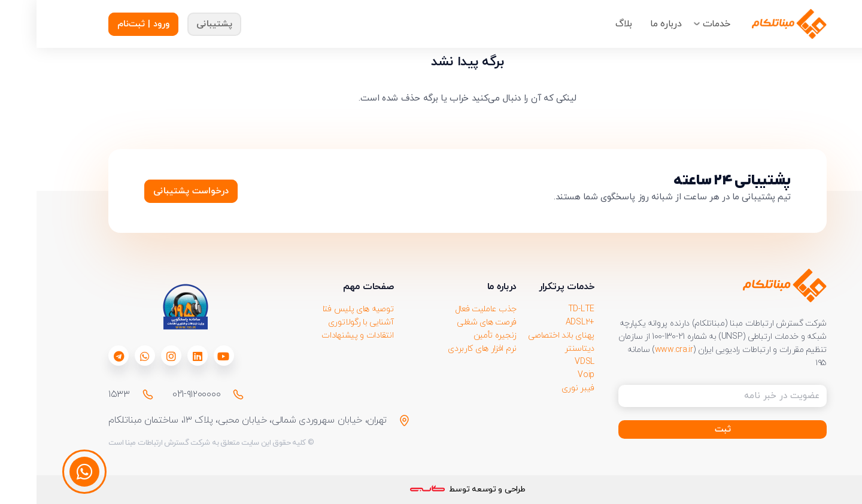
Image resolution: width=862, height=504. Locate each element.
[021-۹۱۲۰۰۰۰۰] (196, 394)
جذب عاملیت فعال (450, 309)
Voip (550, 375)
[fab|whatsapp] (108, 356)
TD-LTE (545, 309)
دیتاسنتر (543, 349)
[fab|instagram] (135, 356)
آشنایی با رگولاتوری (324, 322)
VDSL (548, 362)
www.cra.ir (638, 350)
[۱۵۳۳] (106, 394)
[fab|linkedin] (161, 356)
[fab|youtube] (187, 356)
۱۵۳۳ (83, 394)
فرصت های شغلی (450, 322)
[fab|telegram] (82, 356)
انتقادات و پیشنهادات (321, 336)
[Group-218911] (753, 24)
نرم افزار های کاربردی (446, 349)
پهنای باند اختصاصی (525, 336)
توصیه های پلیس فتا (322, 309)
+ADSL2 (544, 322)
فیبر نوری (541, 388)
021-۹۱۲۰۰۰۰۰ (160, 394)
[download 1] (148, 307)
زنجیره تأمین (459, 336)
